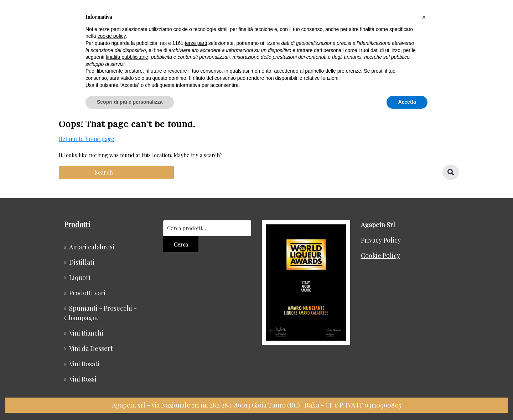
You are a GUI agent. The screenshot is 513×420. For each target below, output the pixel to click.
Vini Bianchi (86, 333)
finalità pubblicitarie (127, 57)
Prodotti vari (87, 293)
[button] (424, 17)
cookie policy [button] (111, 36)
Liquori (80, 278)
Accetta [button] (407, 102)
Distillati (82, 262)
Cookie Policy (380, 255)
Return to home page (86, 139)
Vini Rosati (84, 364)
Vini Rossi (83, 379)
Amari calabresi (92, 247)
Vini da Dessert (91, 348)
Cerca (181, 244)
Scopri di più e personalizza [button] (130, 102)
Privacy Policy (381, 240)
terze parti (196, 43)
